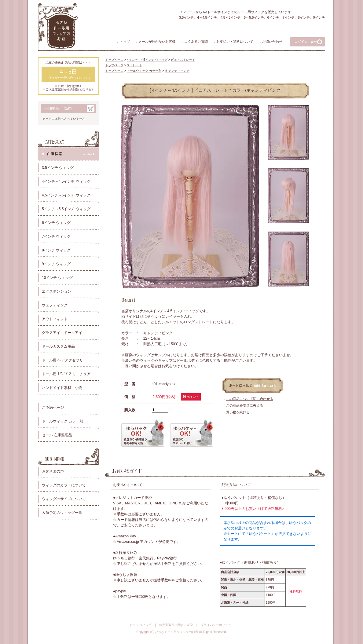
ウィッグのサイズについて (64, 499)
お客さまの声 (53, 471)
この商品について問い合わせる (250, 399)
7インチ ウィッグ (56, 236)
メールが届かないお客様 (157, 42)
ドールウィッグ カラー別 (62, 421)
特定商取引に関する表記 (176, 625)
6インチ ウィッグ (56, 223)
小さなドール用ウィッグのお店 (177, 632)
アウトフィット (55, 319)
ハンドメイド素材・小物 (62, 388)
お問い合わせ (272, 42)
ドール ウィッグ (140, 625)
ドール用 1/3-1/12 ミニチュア (66, 374)
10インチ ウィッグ (57, 278)
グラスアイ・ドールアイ (62, 333)
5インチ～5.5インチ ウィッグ (66, 209)
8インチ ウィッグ (56, 250)
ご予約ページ (53, 408)
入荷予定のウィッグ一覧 (62, 513)
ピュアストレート (183, 60)
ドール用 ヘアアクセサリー (64, 360)
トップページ (114, 60)
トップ (125, 42)
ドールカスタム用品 (58, 346)
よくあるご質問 (196, 42)
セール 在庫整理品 (57, 435)
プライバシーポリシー (216, 625)
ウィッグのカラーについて (64, 485)
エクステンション (57, 291)
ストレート (134, 65)
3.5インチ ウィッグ (58, 168)
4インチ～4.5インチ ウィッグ (66, 181)
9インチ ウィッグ (56, 264)
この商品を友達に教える (245, 405)
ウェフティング (55, 305)
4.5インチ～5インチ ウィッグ (66, 195)
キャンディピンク (177, 71)
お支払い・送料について (235, 42)
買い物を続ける (238, 412)
